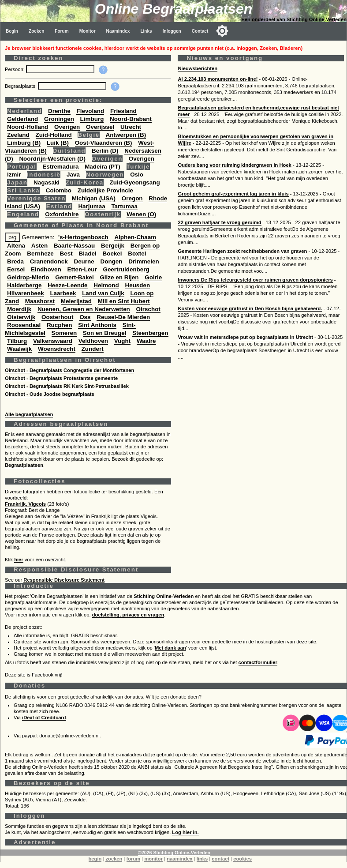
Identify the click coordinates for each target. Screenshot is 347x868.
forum (134, 859)
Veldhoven (93, 341)
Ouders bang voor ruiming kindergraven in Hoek (234, 165)
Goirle (153, 277)
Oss (85, 317)
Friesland (123, 111)
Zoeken (36, 31)
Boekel (112, 254)
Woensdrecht (57, 349)
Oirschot (148, 309)
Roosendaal (24, 325)
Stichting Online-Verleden (164, 596)
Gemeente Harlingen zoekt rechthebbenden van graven (242, 251)
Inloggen (172, 31)
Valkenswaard (53, 341)
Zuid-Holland (54, 135)
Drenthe (59, 111)
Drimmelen (144, 261)
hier (19, 560)
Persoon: (15, 69)
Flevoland (90, 111)
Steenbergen (150, 333)
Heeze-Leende (67, 285)
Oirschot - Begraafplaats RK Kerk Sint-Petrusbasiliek (67, 386)
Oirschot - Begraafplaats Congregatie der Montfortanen (69, 370)
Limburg (92, 119)
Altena (16, 246)
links (202, 859)
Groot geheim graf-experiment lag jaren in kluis (233, 194)
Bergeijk (113, 246)
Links (146, 31)
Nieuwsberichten (198, 68)
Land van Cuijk (103, 293)
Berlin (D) (105, 151)
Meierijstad (76, 301)
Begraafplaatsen (24, 465)
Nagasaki (47, 182)
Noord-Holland (28, 127)
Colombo (59, 190)
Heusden (137, 285)
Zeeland (18, 135)
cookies (243, 859)
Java (73, 175)
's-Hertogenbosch (83, 237)
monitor (153, 859)
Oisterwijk (21, 317)
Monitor (88, 31)
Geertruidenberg (126, 269)
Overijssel (100, 127)
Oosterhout (57, 317)
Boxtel (137, 254)
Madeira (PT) (103, 167)
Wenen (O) (141, 214)
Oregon (132, 198)
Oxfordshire (62, 214)
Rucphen (59, 325)
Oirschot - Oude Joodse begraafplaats (50, 394)
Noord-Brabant (131, 119)
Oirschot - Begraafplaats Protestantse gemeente (61, 378)
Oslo (137, 175)
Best (66, 254)
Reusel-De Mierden (123, 317)
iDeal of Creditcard (44, 718)
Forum (62, 31)
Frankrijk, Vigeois (25, 504)
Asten (39, 246)
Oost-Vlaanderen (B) (104, 143)
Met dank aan (170, 648)
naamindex (179, 859)
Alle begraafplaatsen (29, 414)
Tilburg (17, 341)
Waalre (146, 341)
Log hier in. (185, 832)
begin (95, 859)
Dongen (111, 261)
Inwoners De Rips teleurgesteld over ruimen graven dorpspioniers (255, 280)
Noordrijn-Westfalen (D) (52, 159)
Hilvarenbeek (26, 293)
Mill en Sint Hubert (124, 301)
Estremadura (60, 167)
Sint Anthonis (97, 325)
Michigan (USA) (94, 198)
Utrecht (131, 127)
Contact (200, 31)
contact (220, 859)
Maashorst (40, 301)
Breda (15, 261)
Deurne (84, 261)
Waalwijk (19, 349)
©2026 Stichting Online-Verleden (174, 853)
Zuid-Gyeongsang (134, 182)
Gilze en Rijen (119, 277)
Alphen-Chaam (135, 237)
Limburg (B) (24, 143)
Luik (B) (58, 143)
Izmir (14, 175)
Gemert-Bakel (74, 277)
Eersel (16, 269)
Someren (64, 333)
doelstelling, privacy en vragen (128, 615)
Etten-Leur (82, 269)
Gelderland (22, 119)
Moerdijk (19, 309)
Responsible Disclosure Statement (64, 580)
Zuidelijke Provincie (105, 190)
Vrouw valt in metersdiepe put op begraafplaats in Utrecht (245, 337)
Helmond (106, 285)
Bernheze (40, 254)
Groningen (59, 119)
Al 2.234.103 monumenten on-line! (218, 79)
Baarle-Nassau (74, 246)
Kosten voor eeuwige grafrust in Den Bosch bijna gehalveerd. (250, 308)
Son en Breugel (105, 333)
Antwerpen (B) (126, 135)
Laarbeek (63, 293)
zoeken (114, 859)
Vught (123, 341)
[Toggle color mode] (222, 31)
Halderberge (24, 285)
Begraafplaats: (21, 86)
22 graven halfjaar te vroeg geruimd (219, 222)
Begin (12, 31)
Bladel (87, 254)
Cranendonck (49, 261)
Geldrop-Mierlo (28, 277)
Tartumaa (124, 206)
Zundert (93, 349)
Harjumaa (91, 206)
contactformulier (258, 662)
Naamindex (118, 31)
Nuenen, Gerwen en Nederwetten (84, 309)
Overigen (67, 127)
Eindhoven (46, 269)
